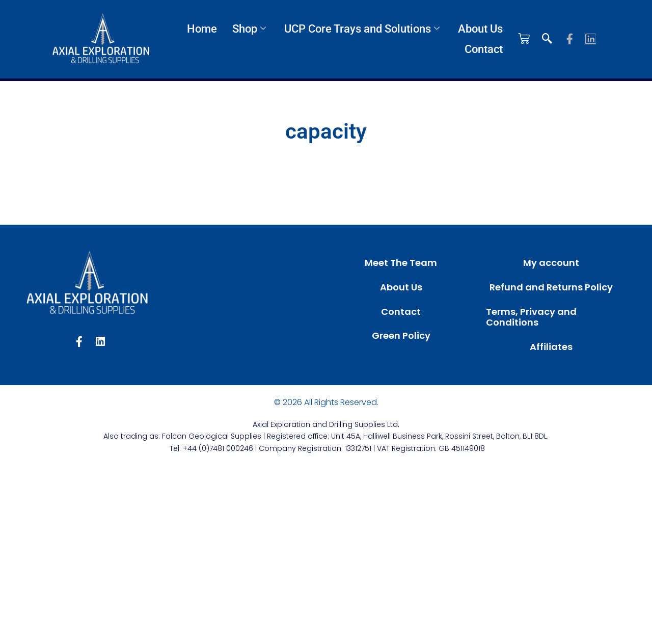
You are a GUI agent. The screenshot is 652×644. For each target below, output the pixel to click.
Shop (249, 29)
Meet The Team (401, 263)
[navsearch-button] (547, 39)
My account (551, 263)
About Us (480, 29)
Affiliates (551, 347)
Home (202, 29)
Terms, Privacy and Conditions (531, 317)
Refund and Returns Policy (551, 287)
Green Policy (401, 336)
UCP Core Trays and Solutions (362, 29)
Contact (484, 49)
